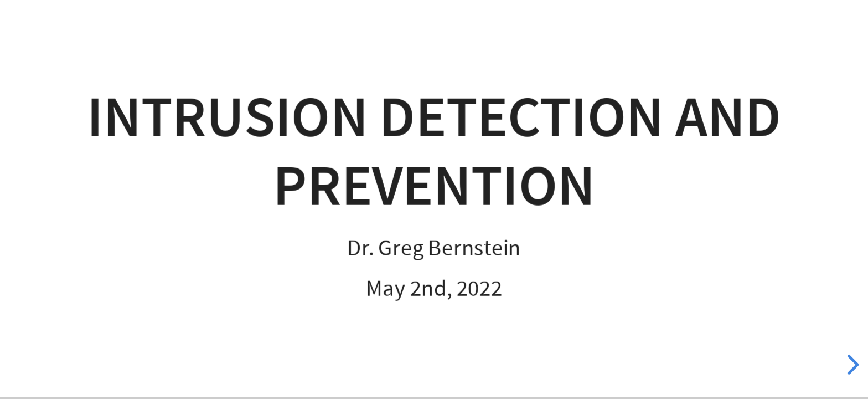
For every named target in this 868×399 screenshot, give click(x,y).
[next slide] (851, 365)
